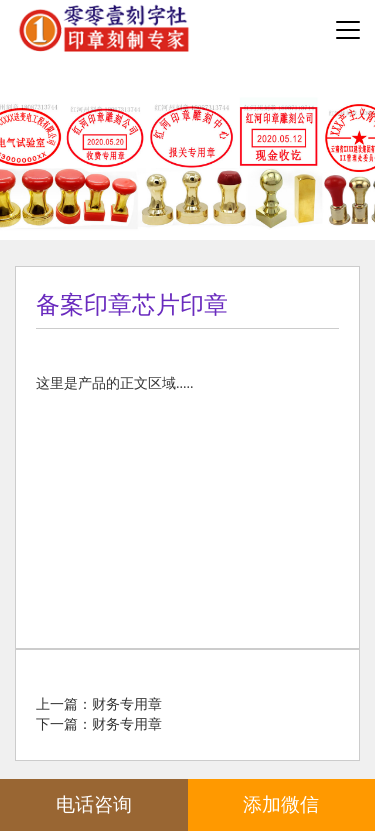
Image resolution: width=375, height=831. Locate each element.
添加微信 (281, 804)
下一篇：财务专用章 (99, 724)
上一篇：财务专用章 (99, 704)
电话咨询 (94, 804)
